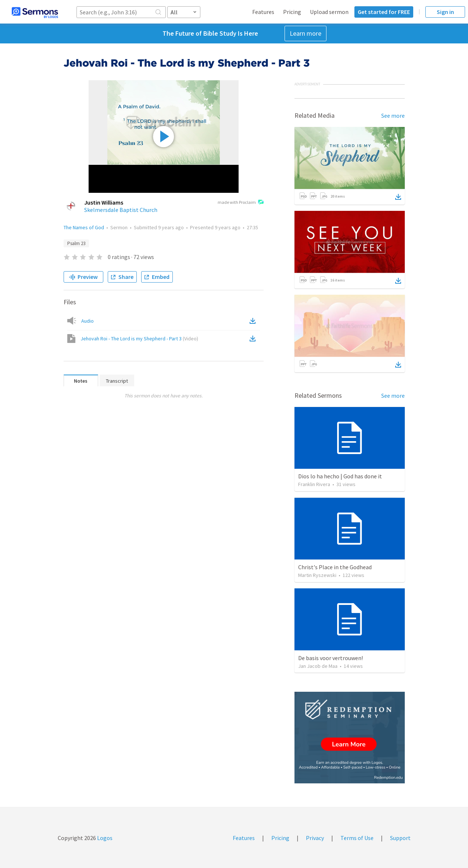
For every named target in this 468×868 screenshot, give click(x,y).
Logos (104, 838)
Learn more (306, 33)
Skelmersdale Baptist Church (121, 210)
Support (400, 838)
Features (263, 12)
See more (393, 116)
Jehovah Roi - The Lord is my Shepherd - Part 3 (139, 339)
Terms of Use (357, 838)
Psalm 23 (76, 243)
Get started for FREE (384, 12)
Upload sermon (329, 12)
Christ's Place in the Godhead (335, 567)
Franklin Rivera (314, 484)
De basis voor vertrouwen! (331, 658)
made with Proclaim (241, 203)
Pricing (292, 12)
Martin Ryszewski (317, 575)
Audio (87, 321)
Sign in (445, 12)
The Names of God (84, 227)
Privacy (315, 838)
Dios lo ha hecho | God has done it (340, 476)
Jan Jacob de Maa (318, 666)
